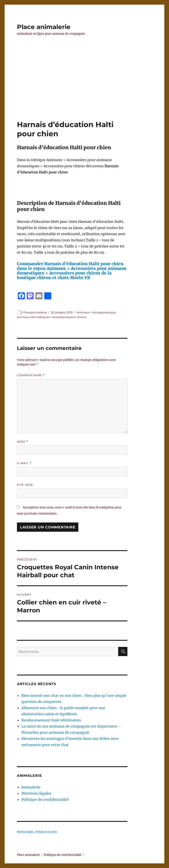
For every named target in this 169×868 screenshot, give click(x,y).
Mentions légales (36, 793)
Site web (25, 485)
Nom (22, 442)
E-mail (24, 463)
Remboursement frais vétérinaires (51, 720)
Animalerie (31, 787)
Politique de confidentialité (45, 799)
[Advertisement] (85, 87)
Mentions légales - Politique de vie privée (37, 832)
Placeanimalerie (35, 312)
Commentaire (31, 375)
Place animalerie (44, 27)
